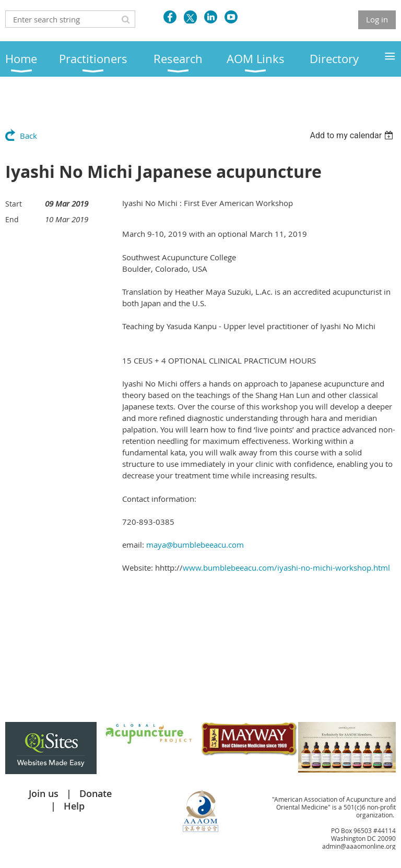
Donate (96, 793)
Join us (44, 793)
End (12, 219)
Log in (377, 19)
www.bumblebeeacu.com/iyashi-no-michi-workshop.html (286, 568)
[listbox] (353, 135)
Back (28, 136)
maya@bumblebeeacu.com (195, 545)
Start (14, 204)
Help (74, 806)
